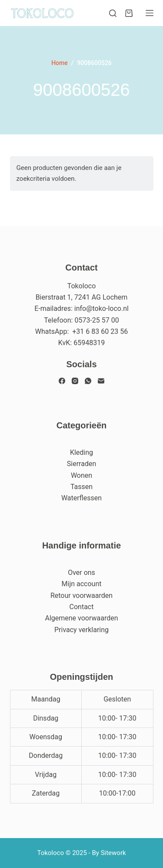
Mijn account (82, 584)
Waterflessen (81, 498)
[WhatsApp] (88, 381)
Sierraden (81, 464)
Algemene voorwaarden (81, 618)
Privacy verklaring (81, 630)
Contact (82, 607)
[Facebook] (62, 381)
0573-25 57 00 (96, 320)
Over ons (81, 573)
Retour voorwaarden (81, 596)
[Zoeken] (113, 13)
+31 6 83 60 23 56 (100, 331)
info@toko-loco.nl (101, 308)
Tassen (81, 487)
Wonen (81, 475)
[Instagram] (75, 381)
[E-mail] (101, 381)
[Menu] (150, 13)
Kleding (81, 452)
